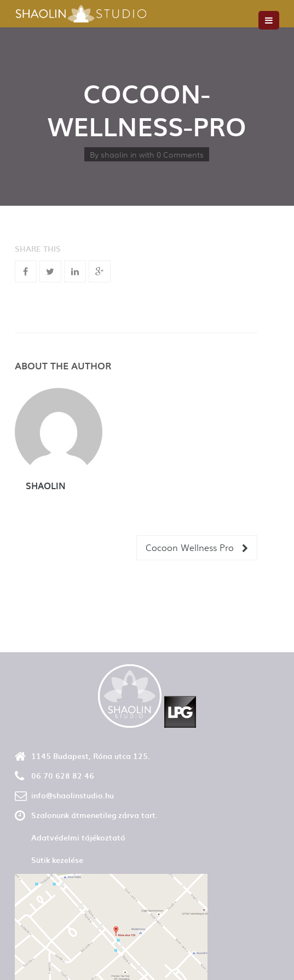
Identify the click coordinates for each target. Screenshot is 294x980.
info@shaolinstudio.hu (73, 795)
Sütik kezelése (57, 860)
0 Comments (180, 154)
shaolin (114, 154)
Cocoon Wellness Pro (197, 547)
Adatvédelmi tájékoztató (78, 837)
